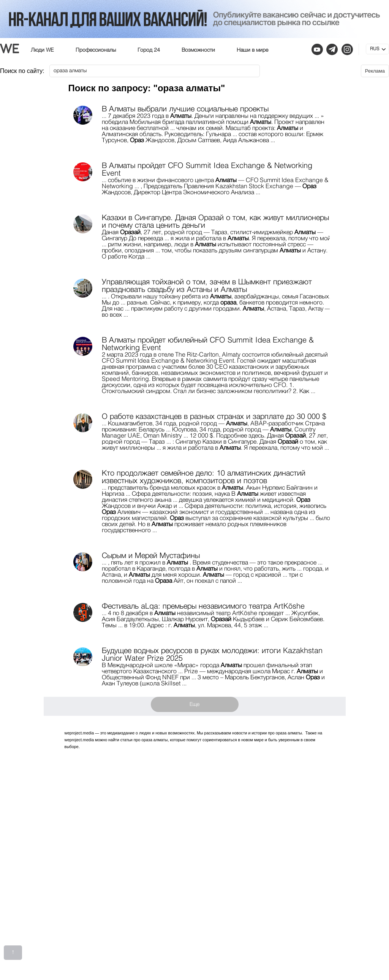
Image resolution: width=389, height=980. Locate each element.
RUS (375, 49)
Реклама (375, 71)
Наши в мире (252, 50)
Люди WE (42, 50)
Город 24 (149, 50)
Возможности (198, 50)
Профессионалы (96, 50)
